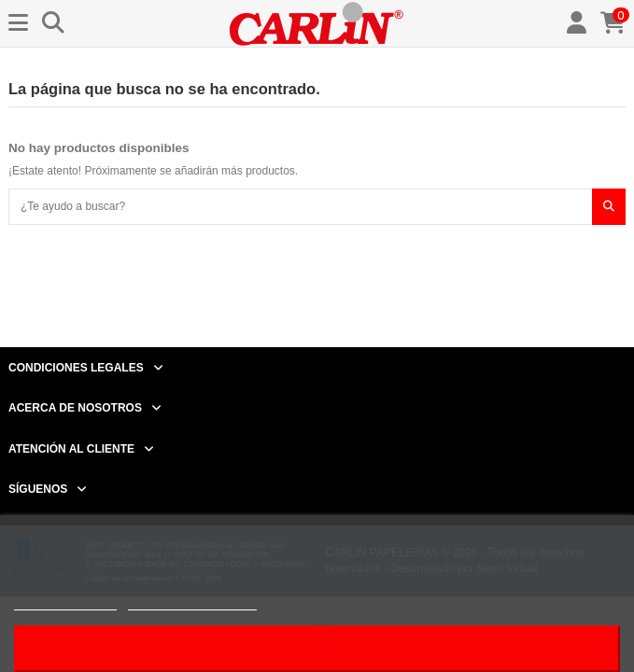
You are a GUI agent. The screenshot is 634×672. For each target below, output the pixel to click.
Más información (65, 602)
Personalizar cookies (192, 602)
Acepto (317, 648)
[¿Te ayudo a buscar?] (609, 207)
